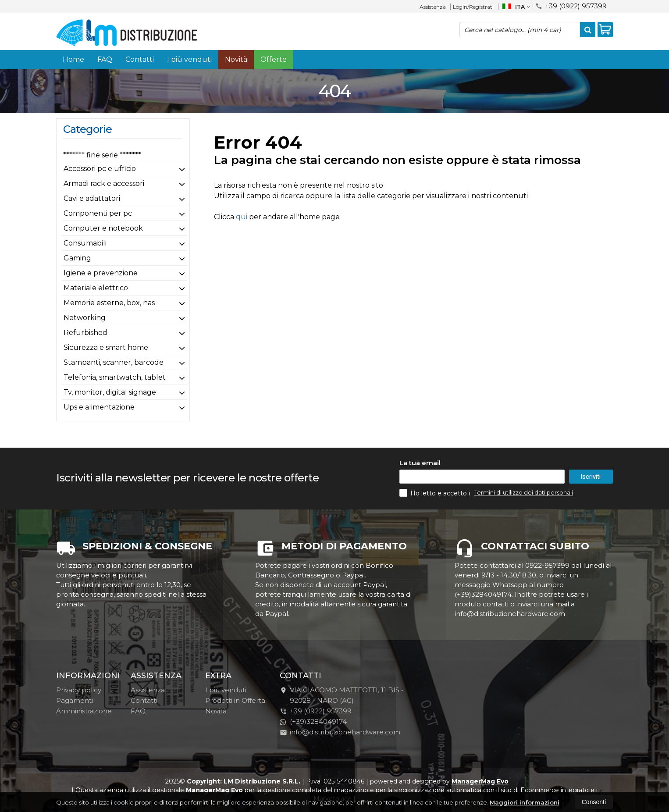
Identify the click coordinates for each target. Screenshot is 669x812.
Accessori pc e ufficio (100, 169)
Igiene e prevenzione (101, 273)
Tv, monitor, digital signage (110, 392)
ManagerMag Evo (480, 781)
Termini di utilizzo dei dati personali (524, 492)
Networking (85, 318)
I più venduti (189, 59)
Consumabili (85, 243)
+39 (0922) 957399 (571, 5)
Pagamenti (75, 700)
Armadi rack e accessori (104, 183)
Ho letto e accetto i (436, 493)
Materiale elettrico (96, 288)
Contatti (140, 59)
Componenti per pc (98, 213)
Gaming (77, 258)
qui (242, 217)
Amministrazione (84, 711)
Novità (236, 59)
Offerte (274, 59)
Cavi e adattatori (92, 198)
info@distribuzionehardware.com (340, 732)
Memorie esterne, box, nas (109, 303)
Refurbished (85, 333)
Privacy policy (79, 690)
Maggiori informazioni (525, 802)
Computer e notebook (103, 228)
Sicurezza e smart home (106, 347)
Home (73, 59)
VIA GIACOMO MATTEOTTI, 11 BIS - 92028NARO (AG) (342, 695)
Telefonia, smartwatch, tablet (115, 377)
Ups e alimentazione (99, 407)
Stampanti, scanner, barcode (114, 362)
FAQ (105, 59)
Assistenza (433, 7)
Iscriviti (591, 477)
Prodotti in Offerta (235, 700)
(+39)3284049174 (313, 721)
